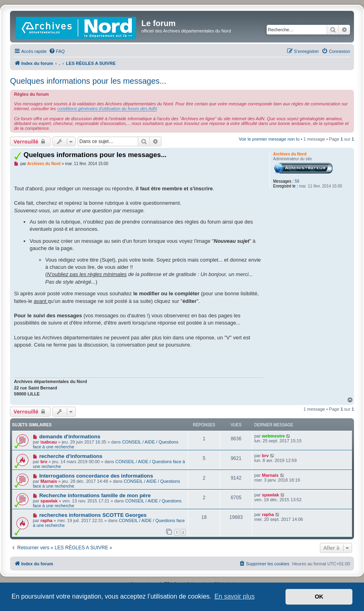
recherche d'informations (71, 456)
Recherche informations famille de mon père (95, 495)
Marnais (49, 481)
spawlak (49, 501)
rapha (46, 520)
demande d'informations (70, 437)
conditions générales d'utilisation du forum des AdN (107, 109)
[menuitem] (57, 51)
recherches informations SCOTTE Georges (93, 515)
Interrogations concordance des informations (96, 476)
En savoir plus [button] (234, 596)
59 (297, 181)
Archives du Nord (290, 154)
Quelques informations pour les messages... (88, 81)
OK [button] (319, 597)
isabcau (49, 442)
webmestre (273, 436)
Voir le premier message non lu (269, 139)
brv (44, 462)
